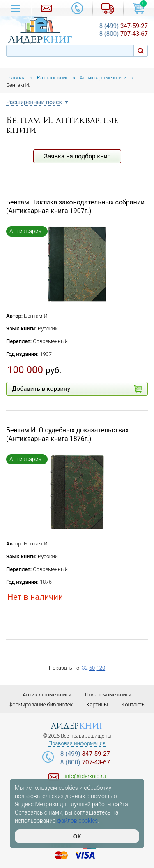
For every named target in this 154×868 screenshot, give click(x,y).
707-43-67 (124, 34)
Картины (97, 704)
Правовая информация (77, 743)
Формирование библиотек (41, 704)
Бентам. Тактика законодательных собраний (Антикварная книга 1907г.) (75, 207)
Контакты (133, 704)
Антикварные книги (47, 695)
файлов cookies (78, 821)
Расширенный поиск (34, 102)
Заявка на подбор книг (77, 156)
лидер (77, 726)
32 (85, 668)
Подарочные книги (108, 695)
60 (92, 668)
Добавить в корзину (77, 389)
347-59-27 (124, 26)
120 (101, 668)
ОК (77, 836)
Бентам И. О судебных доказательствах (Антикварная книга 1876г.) (68, 434)
